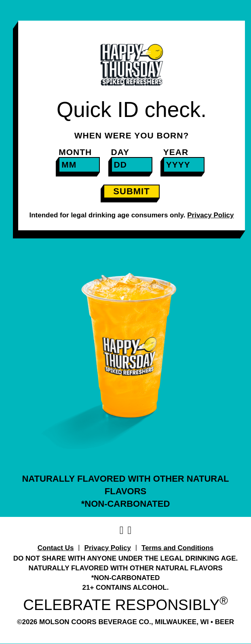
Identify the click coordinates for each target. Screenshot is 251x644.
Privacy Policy (108, 548)
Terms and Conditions (177, 548)
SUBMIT (131, 191)
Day (120, 152)
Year (176, 152)
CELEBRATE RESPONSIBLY (125, 605)
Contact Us (56, 548)
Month (75, 152)
